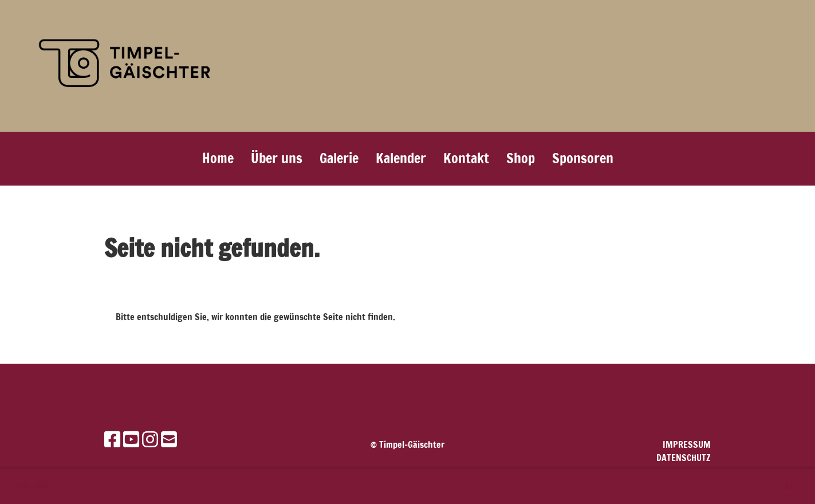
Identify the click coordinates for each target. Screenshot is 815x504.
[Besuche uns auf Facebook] (112, 439)
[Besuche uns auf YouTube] (131, 439)
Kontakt (466, 158)
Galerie (339, 158)
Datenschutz (684, 458)
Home (218, 158)
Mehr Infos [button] (32, 486)
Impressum (687, 444)
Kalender (401, 158)
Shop (521, 158)
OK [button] (789, 486)
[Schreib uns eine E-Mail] (169, 439)
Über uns (277, 158)
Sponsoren (583, 158)
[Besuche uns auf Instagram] (150, 439)
